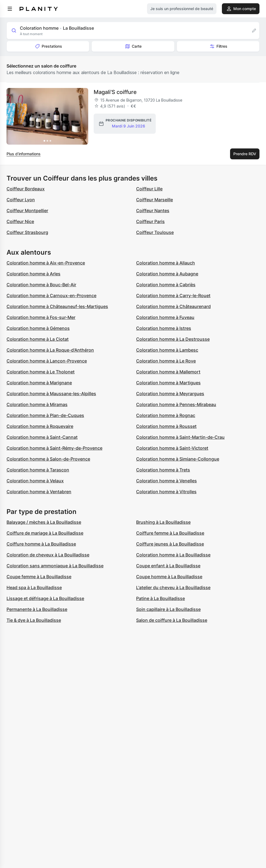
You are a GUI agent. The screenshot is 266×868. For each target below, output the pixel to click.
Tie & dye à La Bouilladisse (34, 620)
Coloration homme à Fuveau (165, 317)
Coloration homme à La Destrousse (173, 339)
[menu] (10, 9)
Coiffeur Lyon (21, 200)
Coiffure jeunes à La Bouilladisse (170, 544)
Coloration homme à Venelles (166, 481)
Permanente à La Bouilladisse (37, 609)
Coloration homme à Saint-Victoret (172, 448)
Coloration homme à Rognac (166, 415)
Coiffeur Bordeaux (26, 189)
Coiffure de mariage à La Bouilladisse (45, 533)
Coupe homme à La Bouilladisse (169, 577)
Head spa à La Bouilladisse (34, 587)
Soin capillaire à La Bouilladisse (168, 609)
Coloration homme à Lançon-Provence (47, 361)
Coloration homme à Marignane (39, 383)
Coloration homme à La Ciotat (38, 339)
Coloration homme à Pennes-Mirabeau (176, 404)
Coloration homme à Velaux (35, 481)
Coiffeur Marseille (155, 200)
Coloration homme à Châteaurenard (173, 306)
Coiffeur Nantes (153, 211)
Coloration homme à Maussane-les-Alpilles (51, 394)
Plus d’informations (24, 154)
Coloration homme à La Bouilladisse (173, 555)
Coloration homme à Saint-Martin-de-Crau (180, 437)
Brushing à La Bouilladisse (163, 522)
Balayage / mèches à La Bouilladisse (44, 522)
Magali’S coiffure (115, 92)
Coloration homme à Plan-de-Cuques (45, 415)
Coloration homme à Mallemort (168, 372)
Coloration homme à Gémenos (38, 328)
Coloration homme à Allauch (166, 263)
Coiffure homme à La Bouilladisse (41, 544)
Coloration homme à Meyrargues (170, 394)
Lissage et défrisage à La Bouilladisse (45, 598)
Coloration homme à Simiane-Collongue (178, 459)
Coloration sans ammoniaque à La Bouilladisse (55, 566)
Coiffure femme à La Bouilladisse (170, 533)
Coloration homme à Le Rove (166, 361)
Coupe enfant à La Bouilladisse (168, 566)
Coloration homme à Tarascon (38, 470)
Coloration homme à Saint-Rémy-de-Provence (54, 448)
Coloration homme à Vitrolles (166, 492)
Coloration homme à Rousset (166, 426)
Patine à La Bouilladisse (160, 598)
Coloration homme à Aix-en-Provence (46, 263)
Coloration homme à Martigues (168, 383)
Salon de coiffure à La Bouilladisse (172, 620)
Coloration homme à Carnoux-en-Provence (51, 296)
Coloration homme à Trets (163, 470)
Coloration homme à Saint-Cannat (42, 437)
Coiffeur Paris (150, 221)
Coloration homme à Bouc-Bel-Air (41, 285)
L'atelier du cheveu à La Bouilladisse (173, 587)
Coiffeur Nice (20, 221)
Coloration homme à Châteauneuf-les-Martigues (57, 306)
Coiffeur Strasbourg (27, 232)
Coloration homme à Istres (164, 328)
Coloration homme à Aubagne (167, 274)
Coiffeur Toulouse (155, 232)
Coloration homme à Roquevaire (40, 426)
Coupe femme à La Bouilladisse (39, 577)
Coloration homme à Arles (33, 274)
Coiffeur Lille (149, 189)
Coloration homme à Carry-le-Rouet (173, 296)
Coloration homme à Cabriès (166, 285)
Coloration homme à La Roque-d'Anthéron (50, 350)
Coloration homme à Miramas (37, 404)
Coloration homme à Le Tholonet (41, 372)
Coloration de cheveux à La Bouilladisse (48, 555)
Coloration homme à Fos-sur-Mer (41, 317)
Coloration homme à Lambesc (167, 350)
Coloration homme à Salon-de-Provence (48, 459)
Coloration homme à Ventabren (39, 492)
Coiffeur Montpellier (27, 211)
